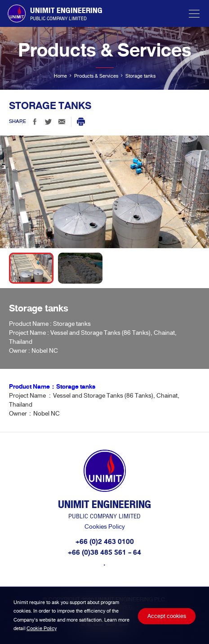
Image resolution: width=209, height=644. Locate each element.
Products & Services (96, 76)
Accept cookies (167, 616)
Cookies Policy (105, 527)
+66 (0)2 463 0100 (105, 542)
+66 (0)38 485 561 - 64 (104, 552)
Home (60, 76)
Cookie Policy (42, 628)
